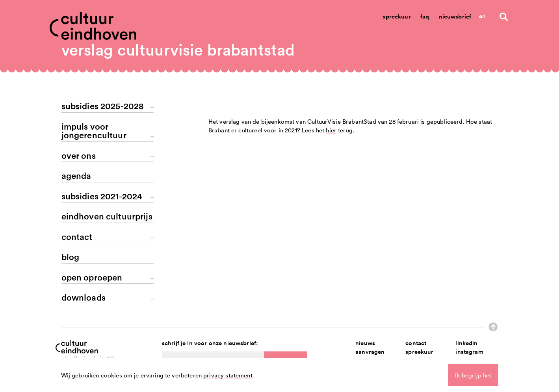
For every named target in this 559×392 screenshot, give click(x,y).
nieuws (365, 343)
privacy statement (228, 375)
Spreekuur (396, 16)
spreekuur (419, 352)
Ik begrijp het (473, 375)
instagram (469, 352)
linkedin (466, 343)
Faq (425, 16)
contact (416, 343)
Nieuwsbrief (455, 16)
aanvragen (370, 352)
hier (331, 268)
